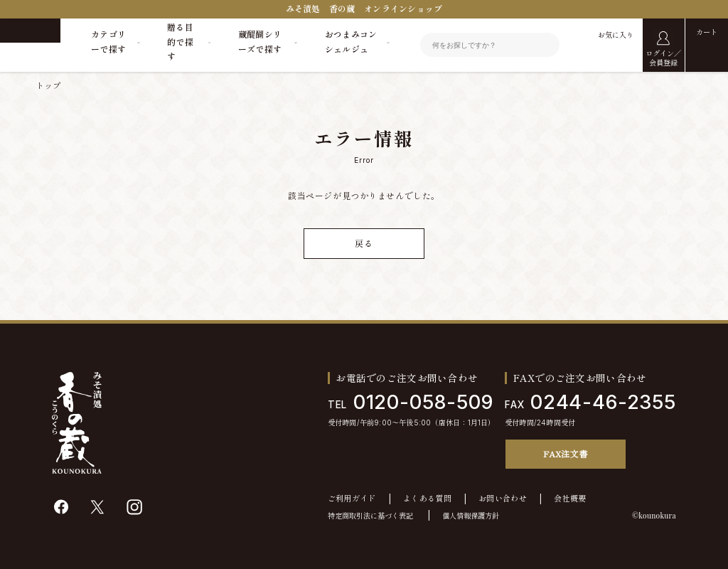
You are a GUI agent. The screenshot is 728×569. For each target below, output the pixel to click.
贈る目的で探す (180, 42)
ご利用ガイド (352, 499)
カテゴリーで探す (108, 42)
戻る (364, 244)
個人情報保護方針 (471, 516)
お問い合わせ (503, 499)
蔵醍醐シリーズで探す (260, 42)
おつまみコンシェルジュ (351, 42)
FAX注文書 (565, 453)
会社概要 (570, 499)
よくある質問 (427, 499)
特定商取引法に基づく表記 (370, 516)
